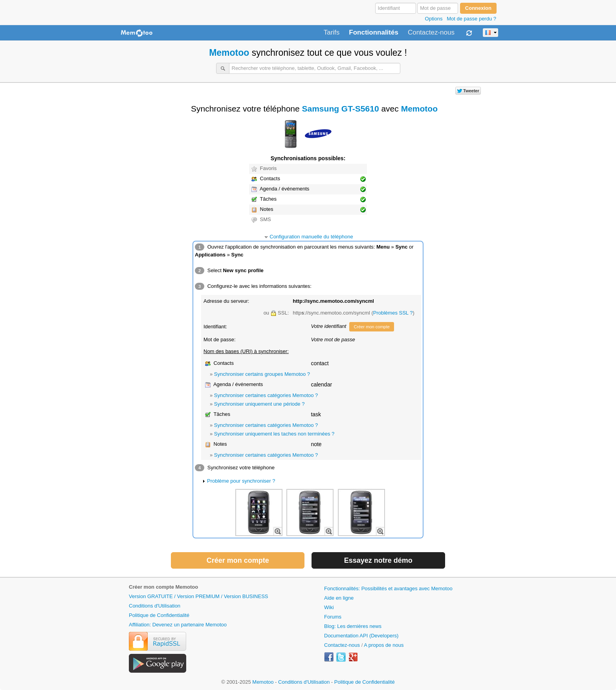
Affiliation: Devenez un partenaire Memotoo (178, 625)
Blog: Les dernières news (353, 626)
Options (434, 19)
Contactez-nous (431, 33)
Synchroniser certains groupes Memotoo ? (262, 374)
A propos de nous (384, 645)
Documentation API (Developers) (361, 636)
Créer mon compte (371, 327)
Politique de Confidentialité (159, 615)
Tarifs (332, 33)
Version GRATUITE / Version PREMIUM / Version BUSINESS (198, 596)
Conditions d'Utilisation (155, 606)
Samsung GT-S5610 (341, 109)
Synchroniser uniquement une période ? (259, 404)
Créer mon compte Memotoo (163, 587)
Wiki (329, 607)
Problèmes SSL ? (393, 313)
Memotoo (229, 53)
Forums (333, 617)
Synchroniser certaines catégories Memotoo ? (266, 395)
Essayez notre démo (378, 560)
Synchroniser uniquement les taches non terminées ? (274, 434)
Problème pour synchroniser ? (241, 481)
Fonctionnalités (374, 33)
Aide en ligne (339, 598)
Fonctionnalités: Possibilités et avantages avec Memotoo (388, 588)
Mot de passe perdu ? (471, 19)
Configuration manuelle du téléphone (311, 237)
